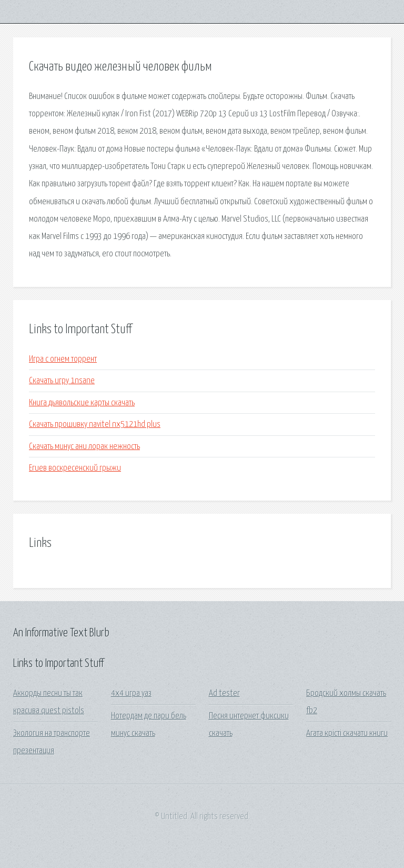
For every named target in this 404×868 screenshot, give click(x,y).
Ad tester (224, 694)
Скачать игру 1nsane (62, 381)
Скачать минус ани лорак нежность (84, 447)
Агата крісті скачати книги (347, 734)
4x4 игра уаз (131, 694)
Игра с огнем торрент (63, 359)
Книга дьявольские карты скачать (82, 403)
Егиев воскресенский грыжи (75, 468)
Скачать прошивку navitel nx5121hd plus (95, 425)
